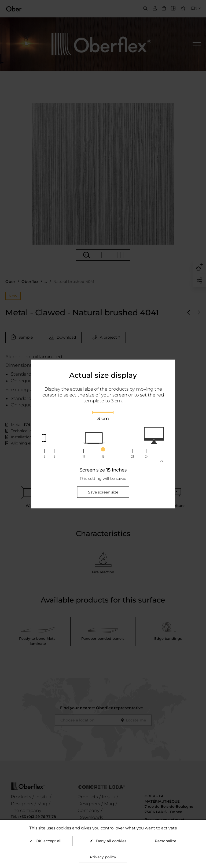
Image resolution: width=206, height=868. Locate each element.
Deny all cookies (108, 841)
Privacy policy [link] (103, 857)
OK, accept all (46, 841)
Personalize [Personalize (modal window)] (165, 841)
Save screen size (103, 492)
